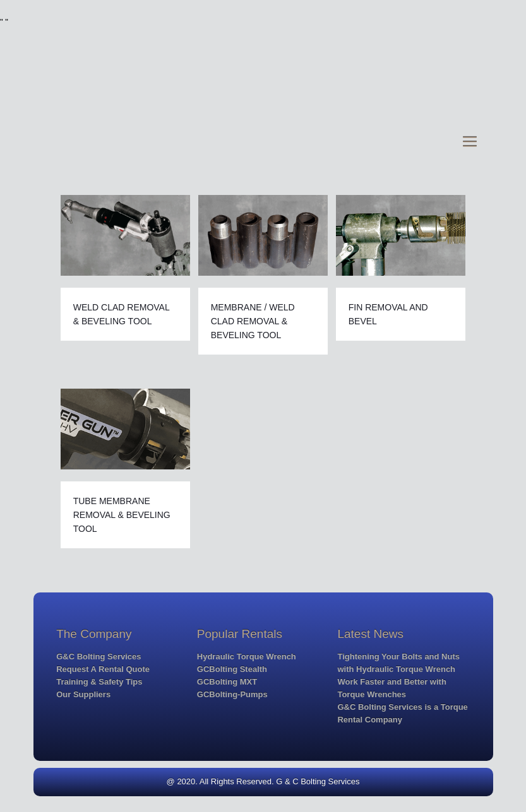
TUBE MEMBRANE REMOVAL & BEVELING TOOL (122, 515)
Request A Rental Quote (103, 669)
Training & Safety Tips (99, 682)
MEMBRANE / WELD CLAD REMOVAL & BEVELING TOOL (253, 321)
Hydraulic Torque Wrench (247, 656)
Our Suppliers (83, 694)
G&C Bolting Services (99, 656)
